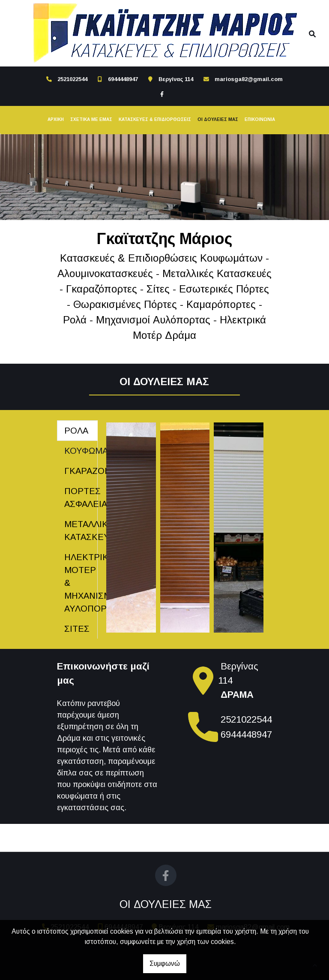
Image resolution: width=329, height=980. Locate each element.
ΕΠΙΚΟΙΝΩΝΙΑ (260, 119)
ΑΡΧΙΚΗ (56, 119)
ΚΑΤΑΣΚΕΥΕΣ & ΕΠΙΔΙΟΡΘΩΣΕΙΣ (155, 119)
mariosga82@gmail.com (249, 79)
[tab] (77, 431)
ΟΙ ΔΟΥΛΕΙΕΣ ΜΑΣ (218, 119)
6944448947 (123, 79)
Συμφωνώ (165, 963)
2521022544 (72, 79)
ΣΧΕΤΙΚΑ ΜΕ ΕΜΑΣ (91, 119)
